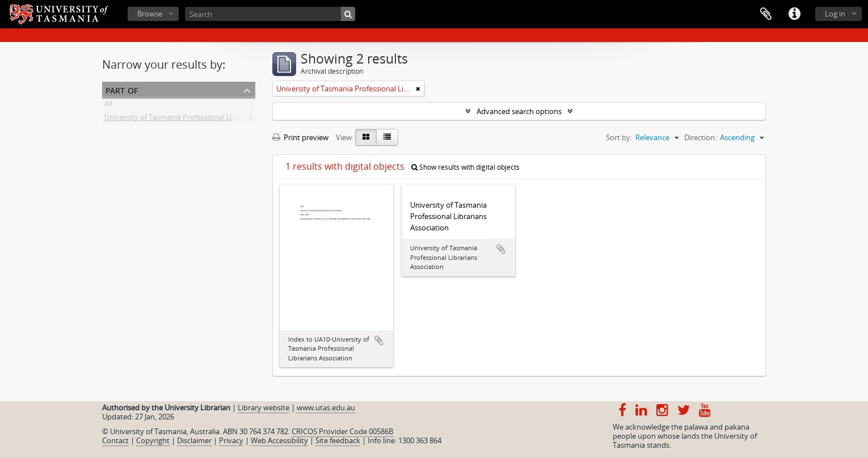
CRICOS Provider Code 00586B (342, 431)
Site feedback (338, 440)
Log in (835, 14)
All (108, 106)
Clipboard (766, 14)
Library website (264, 407)
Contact (115, 440)
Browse (150, 14)
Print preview (300, 137)
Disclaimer (194, 440)
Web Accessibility (279, 440)
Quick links (794, 14)
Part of (122, 89)
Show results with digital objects (465, 167)
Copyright (153, 440)
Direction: (700, 137)
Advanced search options (519, 111)
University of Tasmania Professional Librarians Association (202, 119)
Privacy (231, 440)
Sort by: (619, 137)
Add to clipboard (379, 341)
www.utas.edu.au (326, 407)
